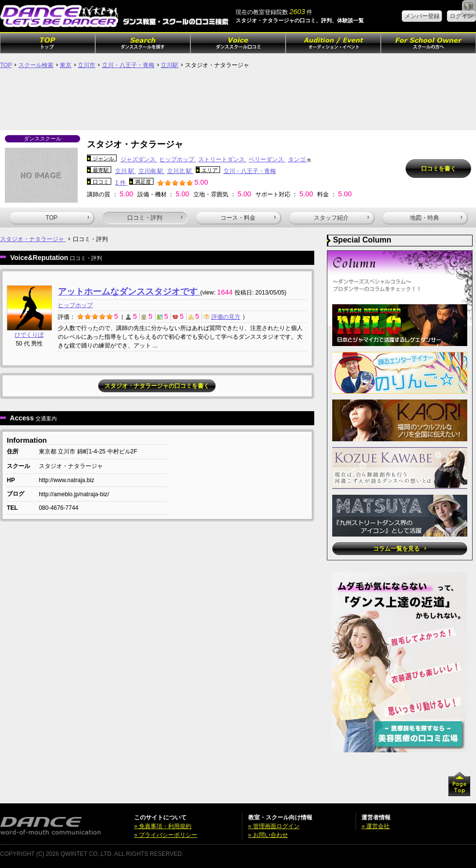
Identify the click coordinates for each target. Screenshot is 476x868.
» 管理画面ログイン (274, 826)
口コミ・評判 (155, 218)
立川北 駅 (180, 171)
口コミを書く (439, 169)
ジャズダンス (139, 159)
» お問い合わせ (268, 835)
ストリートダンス (222, 159)
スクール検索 (36, 65)
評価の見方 (222, 317)
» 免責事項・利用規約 (163, 826)
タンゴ (297, 159)
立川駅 (170, 65)
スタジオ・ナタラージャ (33, 239)
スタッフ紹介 (341, 218)
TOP (6, 65)
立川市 (86, 65)
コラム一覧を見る (399, 549)
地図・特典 (436, 218)
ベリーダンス (267, 159)
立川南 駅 (152, 171)
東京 (66, 65)
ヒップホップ (178, 159)
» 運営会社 (375, 826)
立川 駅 (126, 171)
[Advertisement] (238, 104)
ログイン (461, 16)
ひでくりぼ (29, 335)
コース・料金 (248, 218)
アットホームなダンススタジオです (129, 292)
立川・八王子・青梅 (128, 65)
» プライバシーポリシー (166, 835)
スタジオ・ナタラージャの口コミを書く (157, 386)
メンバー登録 (422, 16)
